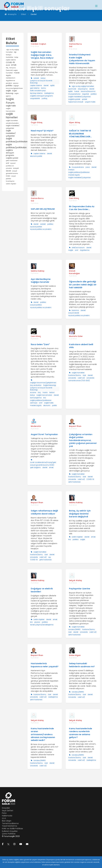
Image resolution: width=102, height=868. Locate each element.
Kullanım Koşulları (10, 831)
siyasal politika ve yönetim (11, 166)
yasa (88, 167)
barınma (75, 310)
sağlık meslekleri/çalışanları (11, 133)
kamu (43, 88)
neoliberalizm (11, 78)
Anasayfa (10, 14)
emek (14, 65)
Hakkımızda (7, 816)
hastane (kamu (75, 375)
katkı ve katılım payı (38, 91)
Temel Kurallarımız (10, 823)
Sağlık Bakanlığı (50, 385)
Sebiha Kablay (38, 271)
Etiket (24, 14)
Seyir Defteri (8, 811)
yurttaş (44, 98)
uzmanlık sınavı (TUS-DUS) (79, 380)
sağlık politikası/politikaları (17, 140)
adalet (36, 78)
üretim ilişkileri (11, 184)
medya (71, 170)
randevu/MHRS (74, 629)
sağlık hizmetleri (12, 116)
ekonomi (47, 405)
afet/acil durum (78, 248)
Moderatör (36, 426)
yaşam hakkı (90, 102)
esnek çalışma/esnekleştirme (42, 625)
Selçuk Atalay (75, 580)
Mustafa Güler (76, 336)
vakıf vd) (81, 378)
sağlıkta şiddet (12, 158)
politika (9, 86)
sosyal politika (36, 305)
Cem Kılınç (74, 198)
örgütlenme (10, 81)
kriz (45, 398)
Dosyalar (6, 808)
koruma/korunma (88, 91)
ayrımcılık (72, 89)
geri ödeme (35, 88)
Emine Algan (75, 655)
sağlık (8, 91)
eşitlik (52, 85)
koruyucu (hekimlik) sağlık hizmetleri (12, 70)
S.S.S (4, 818)
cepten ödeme (11, 60)
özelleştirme (49, 93)
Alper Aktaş (75, 122)
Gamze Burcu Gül (75, 45)
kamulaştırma (36, 398)
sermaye (34, 403)
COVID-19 (10, 62)
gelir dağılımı (35, 467)
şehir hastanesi (12, 161)
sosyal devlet (74, 313)
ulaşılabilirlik (35, 98)
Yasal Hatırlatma (9, 826)
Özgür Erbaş (37, 122)
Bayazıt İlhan (75, 426)
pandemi (9, 83)
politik (54, 405)
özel (84, 375)
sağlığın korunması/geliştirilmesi (43, 383)
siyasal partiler (36, 227)
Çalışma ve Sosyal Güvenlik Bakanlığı (41, 82)
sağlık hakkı (11, 106)
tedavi (52, 392)
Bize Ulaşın (7, 821)
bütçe (16, 57)
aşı (15, 52)
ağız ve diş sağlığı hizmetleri (83, 86)
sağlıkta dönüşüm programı (10, 153)
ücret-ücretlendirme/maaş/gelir (43, 462)
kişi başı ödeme (36, 93)
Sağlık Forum (10, 101)
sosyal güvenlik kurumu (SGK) (12, 173)
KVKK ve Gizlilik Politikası (12, 829)
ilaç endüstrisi (36, 385)
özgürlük (86, 94)
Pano (4, 813)
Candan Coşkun (38, 44)
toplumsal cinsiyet (76, 102)
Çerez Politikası (9, 834)
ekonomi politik (36, 156)
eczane (33, 392)
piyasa (16, 83)
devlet (8, 65)
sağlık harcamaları (44, 395)
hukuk (77, 91)
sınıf (8, 163)
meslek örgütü (74, 175)
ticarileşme (10, 181)
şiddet (84, 99)
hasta (45, 392)
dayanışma (83, 89)
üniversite (72, 378)
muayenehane (74, 94)
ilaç (7, 68)
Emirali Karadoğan (74, 272)
